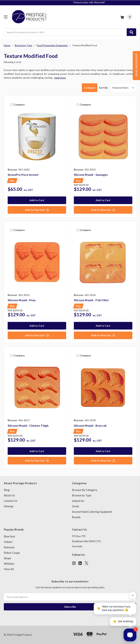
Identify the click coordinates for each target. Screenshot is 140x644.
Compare (87, 88)
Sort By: (104, 88)
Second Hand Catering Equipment (92, 512)
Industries (78, 501)
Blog (7, 490)
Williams (9, 564)
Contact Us (11, 501)
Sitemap (9, 506)
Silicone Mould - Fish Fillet (91, 300)
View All (9, 569)
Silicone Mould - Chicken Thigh (28, 426)
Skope (7, 558)
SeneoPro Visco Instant (23, 175)
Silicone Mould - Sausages (91, 175)
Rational (9, 547)
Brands (76, 517)
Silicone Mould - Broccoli (90, 426)
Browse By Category (85, 490)
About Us (9, 495)
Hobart (8, 542)
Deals (76, 506)
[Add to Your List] (37, 210)
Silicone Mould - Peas (22, 300)
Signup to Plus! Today (70, 2)
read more (60, 78)
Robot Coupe (12, 553)
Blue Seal (9, 536)
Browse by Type (82, 495)
